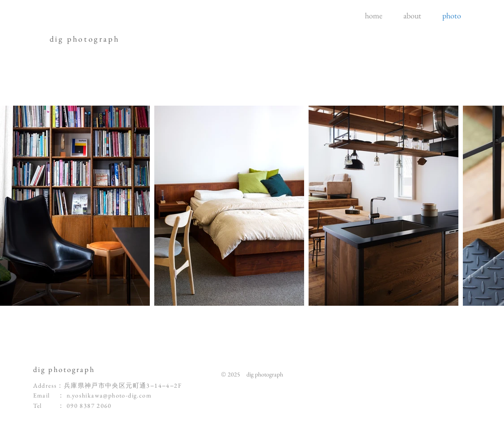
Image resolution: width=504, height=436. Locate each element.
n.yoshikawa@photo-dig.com (109, 395)
